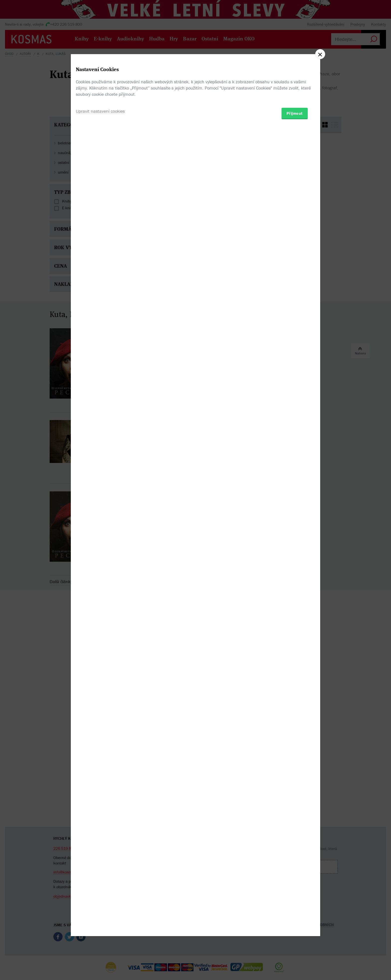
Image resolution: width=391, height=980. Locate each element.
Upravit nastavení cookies (100, 517)
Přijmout (295, 519)
